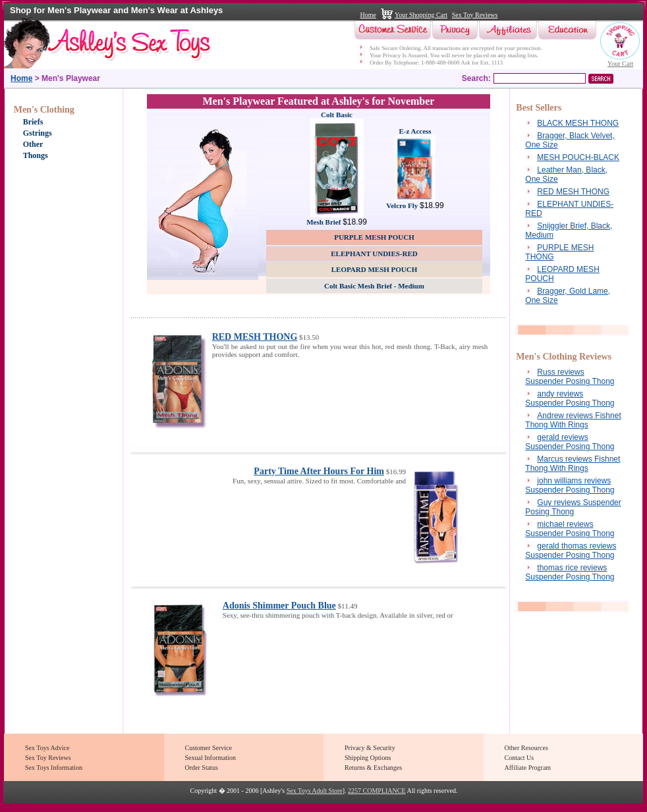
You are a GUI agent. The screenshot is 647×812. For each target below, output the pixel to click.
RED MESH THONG (255, 337)
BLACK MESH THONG (578, 123)
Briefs (33, 122)
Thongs (36, 155)
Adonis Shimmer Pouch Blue (279, 606)
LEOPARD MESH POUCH (375, 269)
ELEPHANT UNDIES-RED (374, 254)
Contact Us (520, 758)
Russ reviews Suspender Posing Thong (570, 377)
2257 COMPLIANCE (377, 791)
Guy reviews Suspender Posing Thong (573, 507)
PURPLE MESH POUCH (374, 237)
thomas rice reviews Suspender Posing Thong (570, 572)
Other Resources (526, 748)
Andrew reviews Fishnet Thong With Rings (573, 420)
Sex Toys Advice (47, 748)
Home (368, 15)
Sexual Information (211, 758)
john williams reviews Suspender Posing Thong (570, 485)
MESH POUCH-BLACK (578, 157)
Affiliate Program (528, 768)
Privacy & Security (370, 748)
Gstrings (38, 133)
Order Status (202, 768)
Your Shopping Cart (421, 15)
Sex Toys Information (54, 768)
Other (33, 144)
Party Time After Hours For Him (319, 471)
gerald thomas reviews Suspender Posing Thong (571, 551)
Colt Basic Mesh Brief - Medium (374, 286)
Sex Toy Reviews (475, 15)
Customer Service (209, 748)
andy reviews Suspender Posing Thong (570, 398)
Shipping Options (368, 758)
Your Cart (620, 64)
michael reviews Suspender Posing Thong (570, 529)
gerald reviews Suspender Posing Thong (570, 442)
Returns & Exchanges (373, 768)
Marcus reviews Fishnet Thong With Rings (573, 464)
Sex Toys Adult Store (315, 791)
